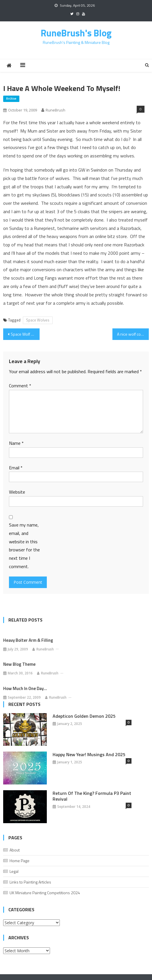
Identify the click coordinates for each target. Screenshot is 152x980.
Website (17, 492)
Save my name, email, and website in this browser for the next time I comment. (24, 546)
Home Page (20, 861)
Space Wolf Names (25, 334)
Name (16, 443)
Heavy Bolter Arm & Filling (28, 640)
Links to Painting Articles (30, 882)
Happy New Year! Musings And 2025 (89, 754)
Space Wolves (38, 320)
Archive (11, 98)
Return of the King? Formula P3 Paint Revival (92, 796)
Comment (20, 386)
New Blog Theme (19, 664)
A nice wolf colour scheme (133, 334)
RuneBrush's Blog (76, 33)
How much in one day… (25, 689)
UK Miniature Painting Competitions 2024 (45, 893)
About (15, 850)
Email (16, 468)
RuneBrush (55, 110)
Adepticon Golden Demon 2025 (84, 716)
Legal (14, 871)
